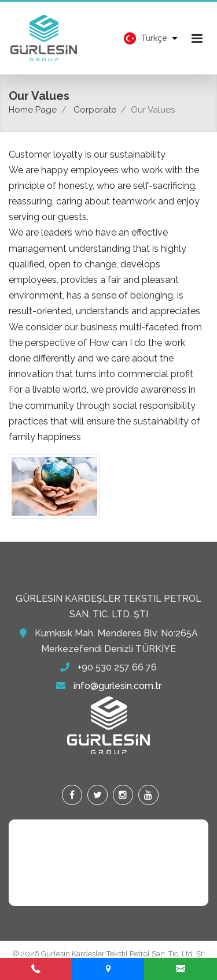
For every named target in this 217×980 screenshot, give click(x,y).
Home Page (33, 110)
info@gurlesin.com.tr (117, 686)
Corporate (95, 110)
